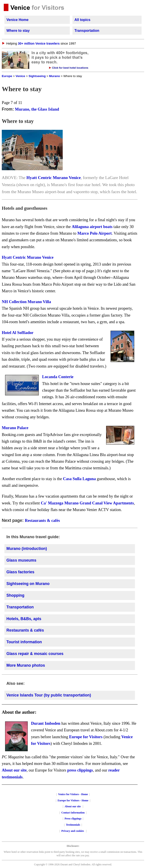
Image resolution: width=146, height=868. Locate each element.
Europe (7, 76)
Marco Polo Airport (94, 233)
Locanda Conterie (58, 377)
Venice (20, 76)
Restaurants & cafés (42, 521)
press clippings (80, 770)
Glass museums (21, 560)
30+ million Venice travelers (39, 43)
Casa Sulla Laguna (79, 479)
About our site (14, 770)
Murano (54, 76)
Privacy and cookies (73, 831)
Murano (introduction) (27, 549)
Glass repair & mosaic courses (35, 654)
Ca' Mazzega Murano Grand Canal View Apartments (87, 503)
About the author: (19, 712)
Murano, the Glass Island (37, 109)
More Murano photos (26, 665)
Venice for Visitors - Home (73, 794)
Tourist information (24, 642)
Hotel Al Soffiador (18, 333)
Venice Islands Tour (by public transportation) (49, 695)
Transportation (87, 31)
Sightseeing (37, 76)
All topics (82, 20)
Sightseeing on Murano (28, 584)
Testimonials (73, 825)
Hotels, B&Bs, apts (24, 619)
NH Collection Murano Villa (26, 302)
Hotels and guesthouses (25, 208)
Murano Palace (15, 428)
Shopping (15, 595)
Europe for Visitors (86, 737)
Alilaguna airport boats (92, 227)
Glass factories (20, 572)
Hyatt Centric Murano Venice (54, 178)
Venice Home (18, 20)
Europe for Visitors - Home (73, 800)
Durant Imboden (46, 723)
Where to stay (18, 31)
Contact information (73, 813)
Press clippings (73, 819)
